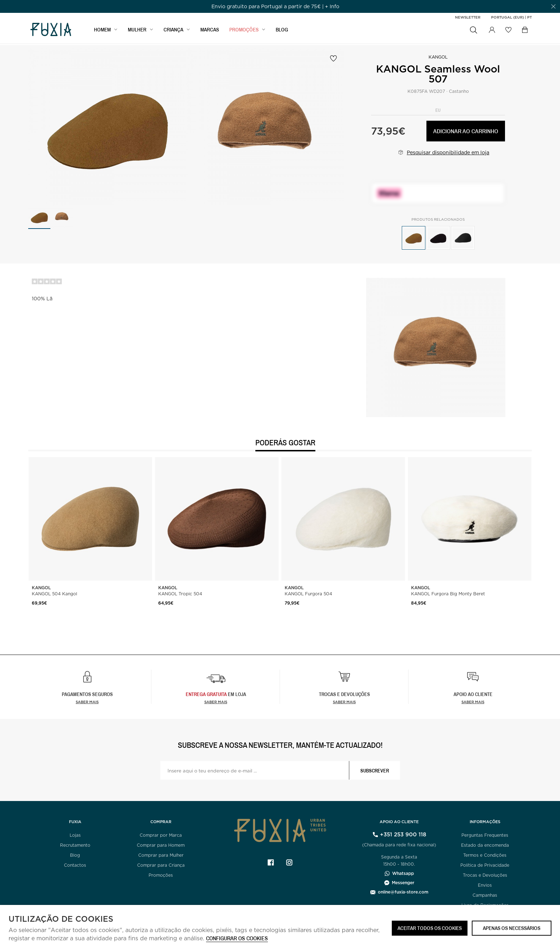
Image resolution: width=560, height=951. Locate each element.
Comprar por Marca (161, 835)
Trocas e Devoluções (485, 875)
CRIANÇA (173, 31)
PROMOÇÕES (244, 31)
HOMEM (102, 31)
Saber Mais (216, 702)
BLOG (282, 31)
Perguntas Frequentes (485, 835)
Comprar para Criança (161, 865)
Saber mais (87, 702)
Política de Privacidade (485, 865)
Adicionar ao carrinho (466, 131)
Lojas (75, 835)
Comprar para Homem (161, 845)
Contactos (75, 865)
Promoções (161, 875)
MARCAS (210, 31)
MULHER (137, 31)
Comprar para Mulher (161, 855)
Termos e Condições (485, 855)
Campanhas (485, 895)
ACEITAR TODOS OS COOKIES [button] (430, 928)
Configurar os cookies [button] (237, 939)
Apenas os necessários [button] (512, 928)
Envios (485, 885)
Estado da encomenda (485, 845)
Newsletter (468, 17)
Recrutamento (75, 845)
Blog (75, 855)
